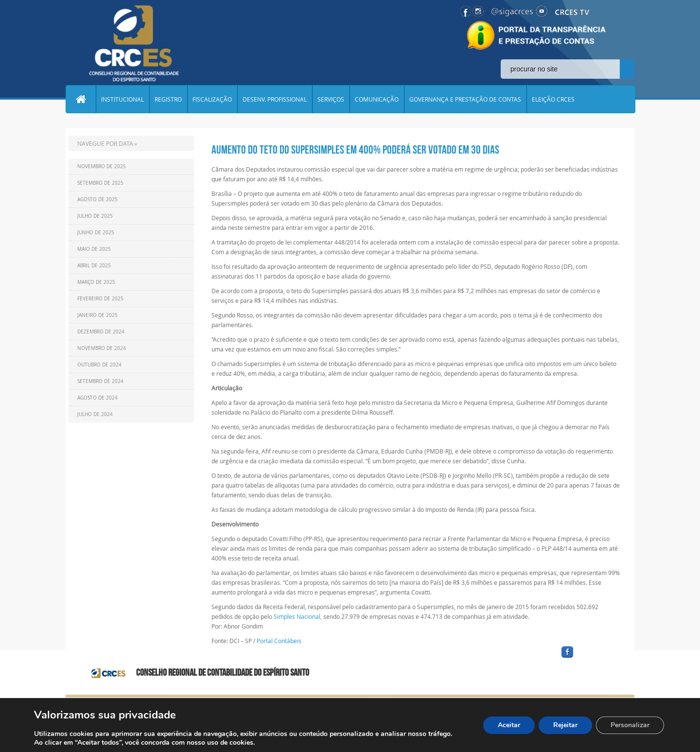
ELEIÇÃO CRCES (553, 99)
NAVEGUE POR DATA (105, 143)
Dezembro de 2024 (101, 332)
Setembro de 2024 (100, 381)
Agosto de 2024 (97, 398)
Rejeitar (565, 725)
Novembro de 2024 (102, 348)
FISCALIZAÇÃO (212, 99)
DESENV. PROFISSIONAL (275, 99)
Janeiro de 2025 (97, 315)
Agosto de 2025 (97, 200)
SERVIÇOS (331, 99)
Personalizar (630, 725)
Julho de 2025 (95, 216)
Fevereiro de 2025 (100, 299)
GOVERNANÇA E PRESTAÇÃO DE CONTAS (465, 99)
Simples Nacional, (298, 616)
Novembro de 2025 (102, 166)
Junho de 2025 (96, 233)
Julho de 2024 (95, 414)
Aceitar (509, 725)
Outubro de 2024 (99, 365)
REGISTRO (168, 99)
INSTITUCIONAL (122, 99)
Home (81, 99)
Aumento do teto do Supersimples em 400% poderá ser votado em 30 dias (355, 150)
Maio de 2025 (94, 249)
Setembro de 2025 (100, 183)
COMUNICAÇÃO (377, 99)
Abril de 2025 (94, 266)
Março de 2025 (96, 282)
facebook (591, 658)
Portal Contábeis (279, 641)
